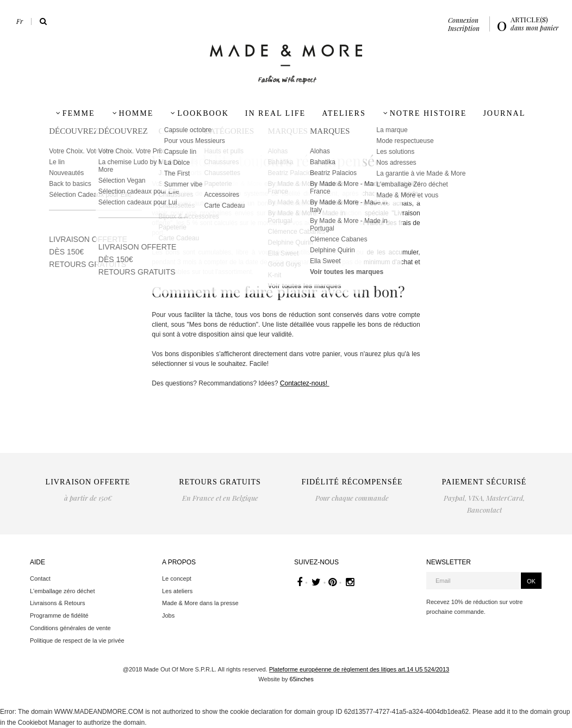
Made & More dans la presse (200, 603)
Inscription (464, 28)
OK (531, 581)
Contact (40, 578)
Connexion (463, 20)
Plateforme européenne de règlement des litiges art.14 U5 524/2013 (359, 669)
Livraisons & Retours (58, 603)
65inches (302, 679)
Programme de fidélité (59, 615)
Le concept (177, 578)
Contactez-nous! (305, 383)
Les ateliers (177, 591)
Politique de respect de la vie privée (77, 640)
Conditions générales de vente (70, 628)
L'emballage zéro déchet (63, 591)
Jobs (168, 615)
